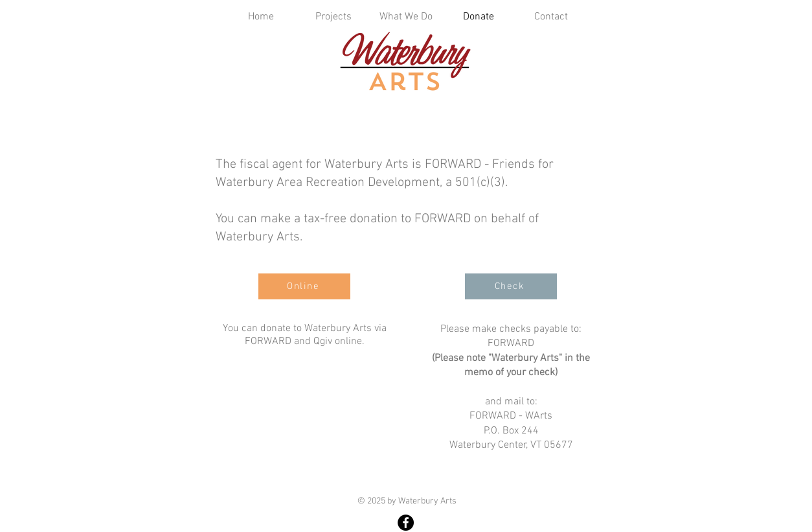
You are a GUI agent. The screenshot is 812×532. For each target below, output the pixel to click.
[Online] (304, 286)
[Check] (511, 286)
